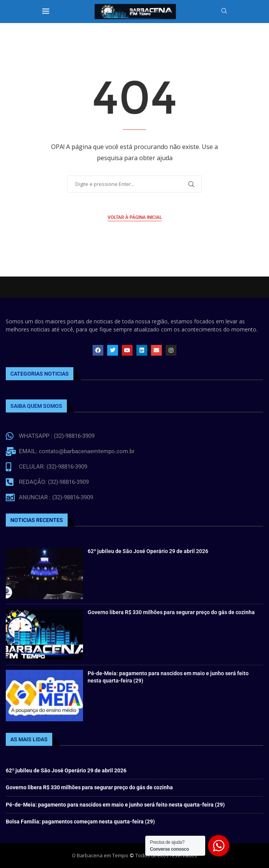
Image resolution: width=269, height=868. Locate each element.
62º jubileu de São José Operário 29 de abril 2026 (148, 551)
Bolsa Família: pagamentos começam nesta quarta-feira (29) (80, 822)
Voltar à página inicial (135, 217)
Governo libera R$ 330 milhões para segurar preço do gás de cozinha (171, 612)
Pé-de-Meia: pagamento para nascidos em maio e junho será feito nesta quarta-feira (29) (115, 805)
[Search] (224, 12)
